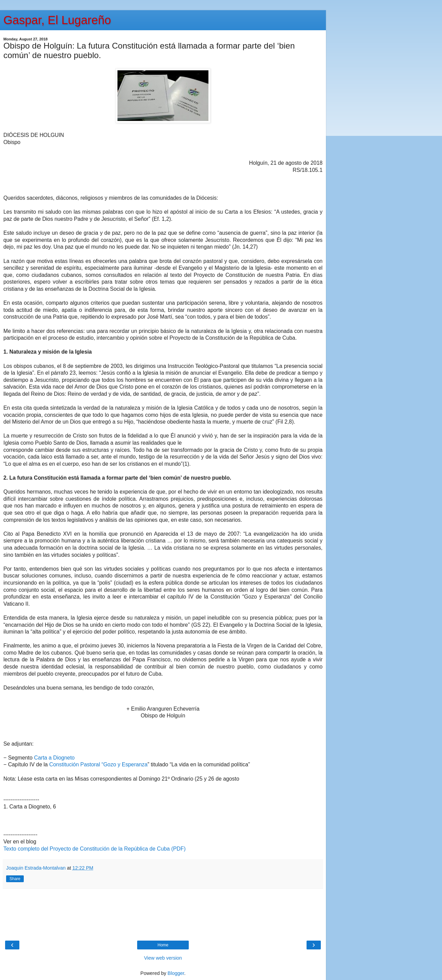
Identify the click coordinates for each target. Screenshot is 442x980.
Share (15, 879)
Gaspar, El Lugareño (57, 20)
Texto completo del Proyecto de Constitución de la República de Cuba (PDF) (95, 849)
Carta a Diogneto (54, 758)
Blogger (176, 973)
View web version (163, 958)
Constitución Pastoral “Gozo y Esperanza (98, 764)
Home (163, 945)
